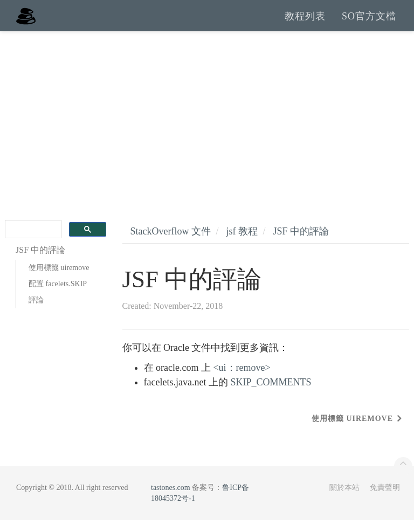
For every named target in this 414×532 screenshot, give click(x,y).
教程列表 (305, 22)
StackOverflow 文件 (171, 243)
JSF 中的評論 (301, 243)
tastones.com (171, 499)
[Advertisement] (207, 124)
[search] (32, 241)
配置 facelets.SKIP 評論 (58, 304)
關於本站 (344, 499)
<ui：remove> (241, 379)
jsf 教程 (242, 243)
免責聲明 (385, 499)
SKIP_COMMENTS (271, 394)
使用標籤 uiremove (59, 279)
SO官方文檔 (369, 22)
